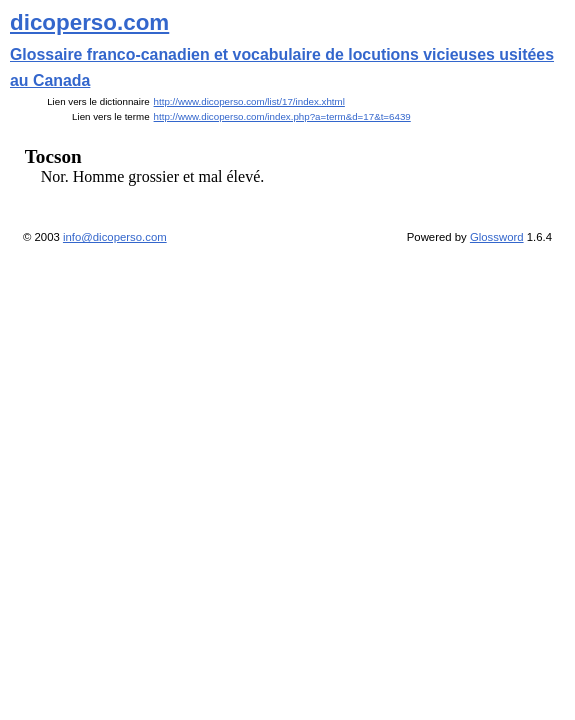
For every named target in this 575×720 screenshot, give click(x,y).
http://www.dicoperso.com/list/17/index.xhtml (249, 101)
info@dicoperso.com (115, 237)
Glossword (497, 237)
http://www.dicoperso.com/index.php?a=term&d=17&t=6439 (282, 116)
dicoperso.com (89, 22)
